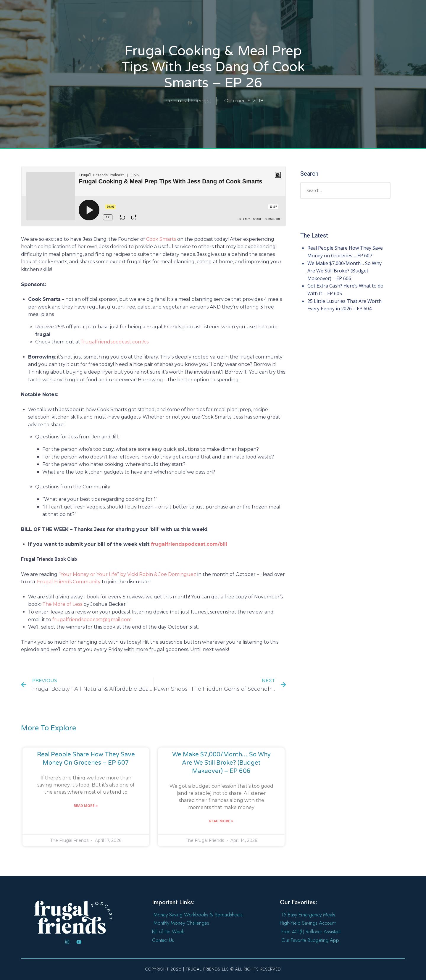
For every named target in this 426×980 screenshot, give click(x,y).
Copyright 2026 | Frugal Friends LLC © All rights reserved (213, 969)
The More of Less (62, 604)
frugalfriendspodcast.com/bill (189, 544)
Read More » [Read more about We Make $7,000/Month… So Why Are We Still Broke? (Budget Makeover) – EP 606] (221, 821)
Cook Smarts (161, 239)
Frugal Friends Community (69, 582)
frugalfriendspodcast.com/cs (115, 342)
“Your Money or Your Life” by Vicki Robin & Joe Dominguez (127, 574)
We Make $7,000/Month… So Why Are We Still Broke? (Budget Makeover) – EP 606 (221, 763)
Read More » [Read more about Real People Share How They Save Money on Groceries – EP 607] (86, 806)
